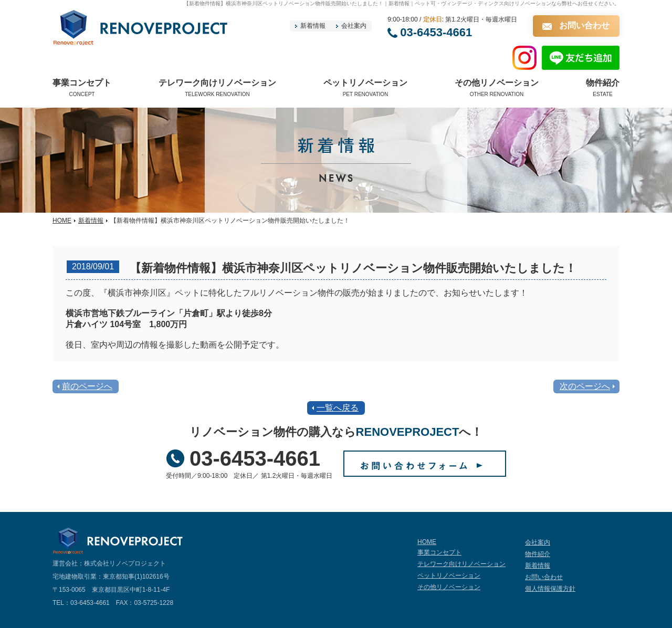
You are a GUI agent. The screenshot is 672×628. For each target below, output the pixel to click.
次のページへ (585, 386)
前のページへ (87, 386)
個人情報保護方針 (550, 589)
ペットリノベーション (449, 575)
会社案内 (354, 26)
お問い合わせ (584, 25)
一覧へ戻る (338, 408)
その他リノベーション (449, 587)
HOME (62, 221)
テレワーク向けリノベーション (461, 564)
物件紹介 (538, 554)
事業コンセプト (439, 552)
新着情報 (313, 26)
